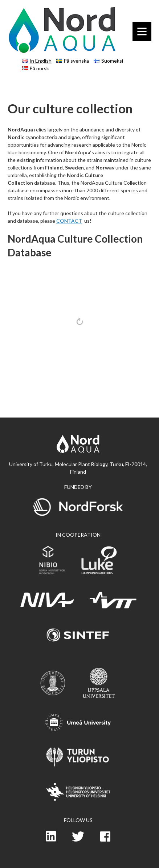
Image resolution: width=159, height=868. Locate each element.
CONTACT (69, 221)
